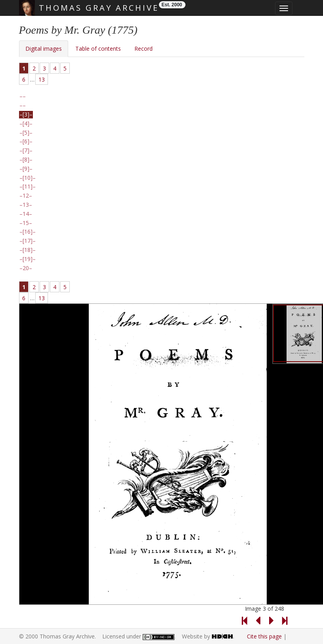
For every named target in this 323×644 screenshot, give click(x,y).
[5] (26, 133)
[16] (28, 232)
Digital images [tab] (44, 49)
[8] (26, 160)
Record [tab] (143, 49)
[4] (26, 124)
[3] (26, 114)
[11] (28, 187)
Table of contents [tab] (98, 49)
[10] (28, 178)
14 (26, 214)
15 (26, 223)
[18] (28, 250)
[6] (26, 141)
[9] (26, 169)
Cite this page (264, 636)
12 (26, 196)
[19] (28, 259)
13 (42, 79)
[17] (28, 241)
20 (26, 268)
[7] (26, 151)
